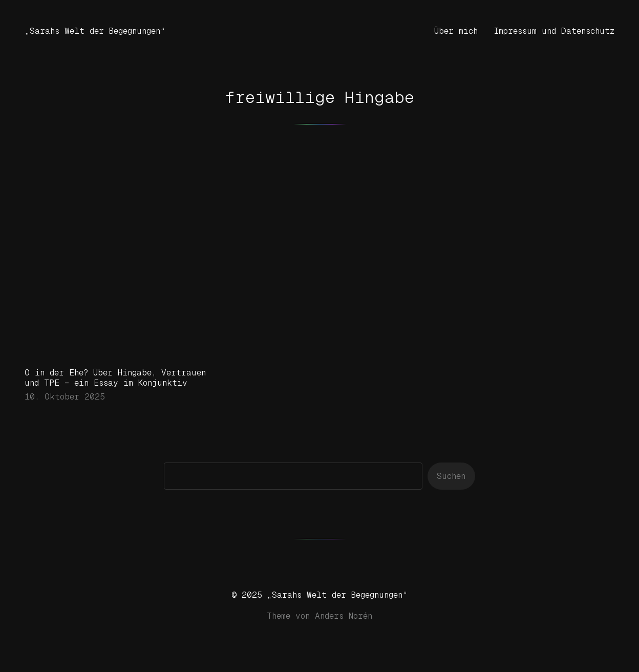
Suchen (451, 476)
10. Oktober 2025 (65, 397)
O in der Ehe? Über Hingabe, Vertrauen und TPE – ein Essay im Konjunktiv (115, 378)
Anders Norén (344, 616)
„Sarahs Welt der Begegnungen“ (95, 31)
